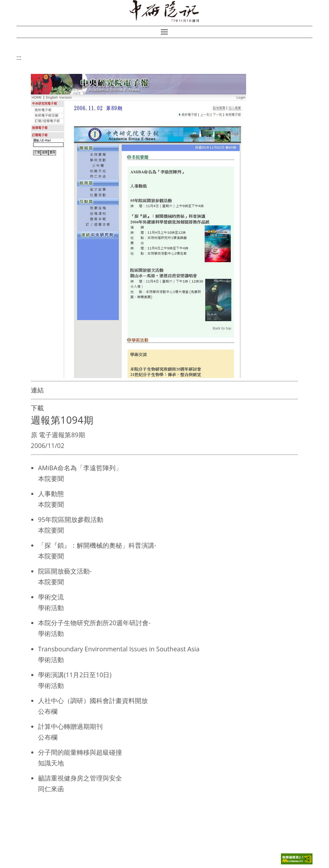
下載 (37, 408)
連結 (37, 390)
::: (19, 57)
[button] (164, 32)
